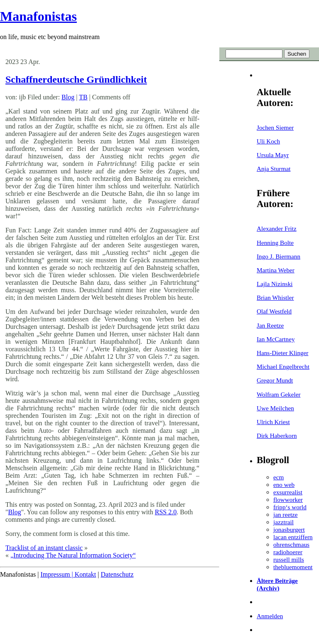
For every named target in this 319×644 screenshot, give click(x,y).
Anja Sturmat (274, 169)
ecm (279, 477)
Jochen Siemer (275, 127)
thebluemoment (293, 567)
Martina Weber (276, 270)
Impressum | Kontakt (68, 574)
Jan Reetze (270, 325)
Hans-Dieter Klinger (282, 353)
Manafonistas (38, 16)
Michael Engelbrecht (283, 366)
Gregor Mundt (275, 380)
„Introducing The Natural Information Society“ (73, 555)
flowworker (288, 500)
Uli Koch (268, 141)
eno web (284, 485)
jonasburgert (289, 529)
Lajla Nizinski (275, 284)
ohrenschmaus (291, 544)
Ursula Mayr (273, 155)
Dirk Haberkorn (277, 436)
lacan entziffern (293, 537)
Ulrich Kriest (273, 422)
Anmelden (270, 616)
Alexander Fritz (277, 228)
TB (83, 97)
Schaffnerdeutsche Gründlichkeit (76, 79)
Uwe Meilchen (275, 408)
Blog (68, 97)
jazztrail (283, 522)
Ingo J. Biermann (279, 256)
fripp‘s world (290, 507)
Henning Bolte (275, 243)
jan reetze (286, 514)
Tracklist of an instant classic (44, 548)
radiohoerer (288, 552)
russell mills (289, 559)
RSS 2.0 (166, 512)
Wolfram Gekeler (279, 394)
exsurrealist (288, 492)
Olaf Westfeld (274, 311)
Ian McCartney (276, 339)
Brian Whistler (275, 297)
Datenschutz (117, 574)
